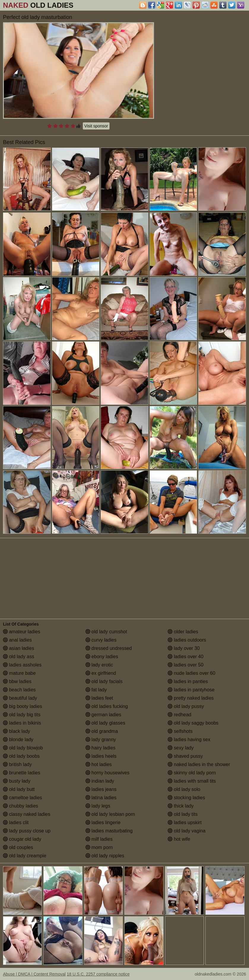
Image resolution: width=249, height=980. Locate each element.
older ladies (183, 632)
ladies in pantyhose (191, 690)
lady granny (101, 740)
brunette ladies (22, 773)
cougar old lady (22, 839)
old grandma (102, 731)
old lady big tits (22, 715)
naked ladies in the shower (199, 764)
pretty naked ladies (191, 698)
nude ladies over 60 (191, 673)
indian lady (100, 781)
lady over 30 (184, 648)
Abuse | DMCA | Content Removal (34, 974)
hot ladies (99, 764)
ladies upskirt (185, 822)
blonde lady (18, 740)
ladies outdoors (187, 640)
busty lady (17, 781)
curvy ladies (101, 640)
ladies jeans (101, 789)
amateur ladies (22, 632)
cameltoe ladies (23, 798)
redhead (179, 715)
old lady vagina (187, 831)
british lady (17, 764)
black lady (17, 731)
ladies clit (16, 822)
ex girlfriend (101, 673)
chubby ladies (20, 806)
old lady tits (183, 814)
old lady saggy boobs (193, 723)
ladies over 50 (185, 665)
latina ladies (101, 798)
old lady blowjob (23, 748)
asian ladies (19, 648)
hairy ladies (100, 748)
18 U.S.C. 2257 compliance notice (98, 974)
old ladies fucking (107, 706)
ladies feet (99, 698)
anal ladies (17, 640)
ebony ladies (102, 657)
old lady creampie (25, 856)
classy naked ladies (27, 814)
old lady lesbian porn (110, 814)
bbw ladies (17, 681)
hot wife (179, 839)
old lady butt (19, 789)
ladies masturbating (109, 831)
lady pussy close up (27, 831)
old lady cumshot (106, 632)
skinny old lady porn (192, 773)
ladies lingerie (103, 822)
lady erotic (99, 665)
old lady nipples (105, 856)
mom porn (99, 847)
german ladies (103, 715)
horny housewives (108, 773)
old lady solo (184, 789)
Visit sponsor (96, 126)
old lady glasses (105, 723)
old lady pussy (186, 706)
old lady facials (104, 681)
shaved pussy (185, 756)
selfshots (180, 731)
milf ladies (99, 839)
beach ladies (19, 690)
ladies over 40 (185, 657)
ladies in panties (188, 681)
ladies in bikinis (22, 723)
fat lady (96, 690)
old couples (18, 847)
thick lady (181, 806)
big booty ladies (23, 706)
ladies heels (101, 756)
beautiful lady (20, 698)
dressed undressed (109, 648)
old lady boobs (21, 756)
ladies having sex (189, 740)
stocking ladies (186, 798)
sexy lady (181, 748)
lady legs (98, 806)
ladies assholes (22, 665)
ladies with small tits (192, 781)
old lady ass (19, 657)
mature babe (19, 673)
